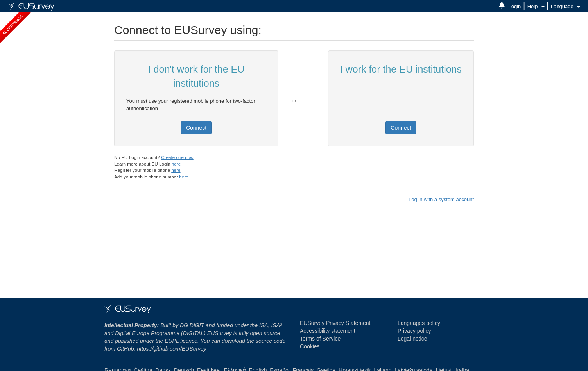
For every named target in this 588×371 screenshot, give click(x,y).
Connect (196, 128)
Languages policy (419, 323)
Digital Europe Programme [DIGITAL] (147, 333)
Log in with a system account (441, 199)
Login (515, 6)
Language (566, 6)
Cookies (310, 346)
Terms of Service (320, 339)
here (176, 164)
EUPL (172, 341)
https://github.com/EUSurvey (171, 349)
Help (536, 6)
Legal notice (412, 339)
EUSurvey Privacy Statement (335, 323)
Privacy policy (414, 331)
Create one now (177, 157)
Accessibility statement (328, 331)
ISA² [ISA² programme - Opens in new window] (276, 325)
